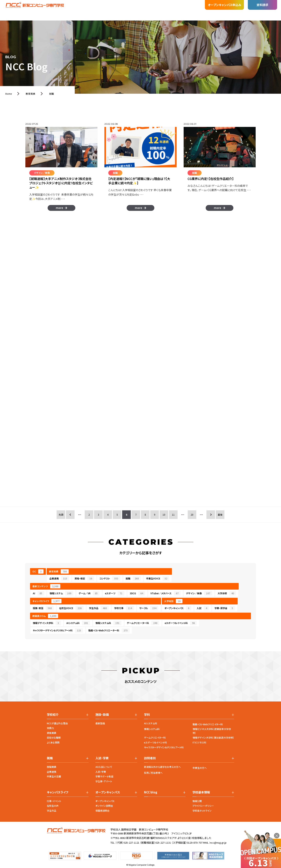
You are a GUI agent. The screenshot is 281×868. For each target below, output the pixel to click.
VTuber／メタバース (165, 593)
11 (173, 515)
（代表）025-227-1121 (128, 843)
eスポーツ (115, 593)
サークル (149, 608)
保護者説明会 (102, 811)
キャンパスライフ (47, 601)
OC (38, 571)
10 (164, 515)
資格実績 (52, 733)
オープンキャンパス (178, 608)
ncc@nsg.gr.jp (218, 843)
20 (192, 515)
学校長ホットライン (202, 811)
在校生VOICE (71, 608)
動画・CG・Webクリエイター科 (208, 724)
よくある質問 (53, 742)
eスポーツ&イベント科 (155, 742)
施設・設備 (86, 6)
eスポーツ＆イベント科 (181, 623)
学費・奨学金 (225, 608)
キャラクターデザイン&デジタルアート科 (164, 747)
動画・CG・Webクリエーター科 (109, 630)
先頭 (61, 515)
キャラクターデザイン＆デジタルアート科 (58, 630)
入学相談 (173, 601)
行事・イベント (54, 801)
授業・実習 (43, 608)
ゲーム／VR (89, 593)
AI (38, 593)
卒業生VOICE (158, 578)
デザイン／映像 (199, 593)
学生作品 (99, 608)
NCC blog (151, 792)
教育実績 (59, 571)
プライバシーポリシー (203, 806)
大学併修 (227, 593)
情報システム (61, 593)
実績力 (50, 728)
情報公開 (197, 801)
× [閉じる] (277, 836)
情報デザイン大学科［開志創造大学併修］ (213, 737)
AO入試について (104, 767)
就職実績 (52, 767)
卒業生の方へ (200, 768)
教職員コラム (45, 616)
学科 (70, 9)
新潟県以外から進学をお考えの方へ (162, 767)
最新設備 (100, 723)
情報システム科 (108, 623)
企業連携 (59, 578)
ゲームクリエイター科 (155, 737)
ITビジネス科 (199, 742)
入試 (203, 608)
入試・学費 (117, 6)
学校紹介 (55, 11)
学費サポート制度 (104, 776)
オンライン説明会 (104, 806)
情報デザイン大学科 (47, 623)
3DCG (137, 593)
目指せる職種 (54, 737)
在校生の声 (53, 806)
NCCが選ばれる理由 (57, 723)
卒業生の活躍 (54, 776)
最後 (220, 515)
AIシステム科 (78, 623)
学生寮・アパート (104, 781)
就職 (101, 6)
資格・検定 (84, 578)
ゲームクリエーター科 (143, 623)
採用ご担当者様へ (153, 773)
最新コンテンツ (46, 586)
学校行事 (124, 608)
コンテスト (110, 578)
